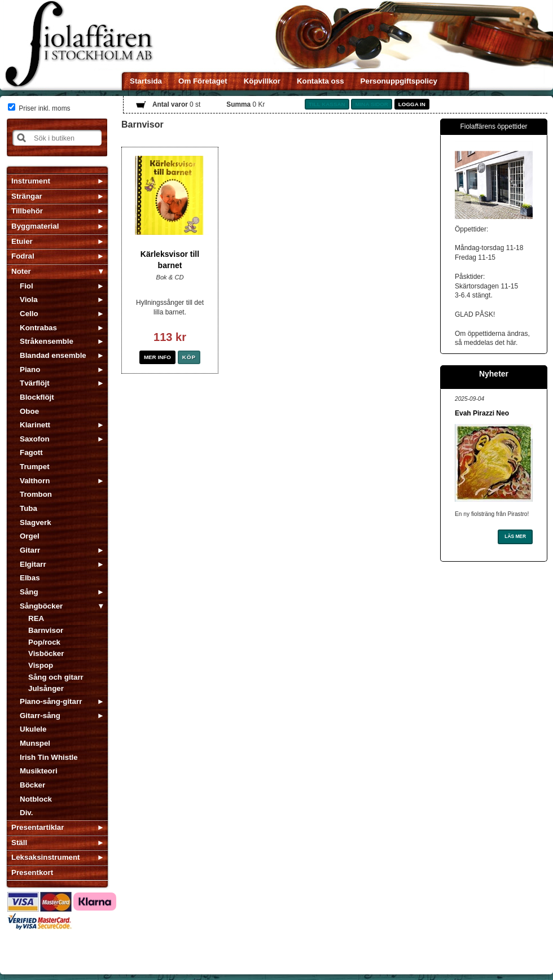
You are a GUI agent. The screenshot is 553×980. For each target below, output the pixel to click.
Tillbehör (27, 211)
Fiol (27, 286)
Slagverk (36, 522)
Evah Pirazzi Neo (482, 413)
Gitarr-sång (40, 716)
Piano (30, 369)
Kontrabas (38, 328)
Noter (21, 271)
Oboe (29, 411)
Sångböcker (41, 606)
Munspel (35, 743)
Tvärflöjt (35, 383)
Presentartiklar (38, 827)
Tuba (28, 508)
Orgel (30, 536)
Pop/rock (44, 642)
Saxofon (35, 439)
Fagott (31, 452)
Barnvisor (46, 630)
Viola (29, 299)
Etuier (22, 241)
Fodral (23, 256)
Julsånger (46, 688)
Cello (29, 314)
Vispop (41, 665)
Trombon (36, 494)
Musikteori (39, 771)
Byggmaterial (35, 226)
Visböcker (46, 653)
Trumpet (35, 467)
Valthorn (35, 481)
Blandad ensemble (53, 355)
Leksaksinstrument (45, 857)
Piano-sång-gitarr (51, 701)
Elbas (30, 578)
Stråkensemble (47, 341)
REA (36, 618)
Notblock (36, 799)
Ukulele (33, 729)
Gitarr (30, 550)
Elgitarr (33, 564)
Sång (29, 592)
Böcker (32, 785)
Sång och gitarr (56, 677)
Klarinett (35, 425)
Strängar (27, 196)
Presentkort (32, 872)
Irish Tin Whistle (49, 757)
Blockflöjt (37, 397)
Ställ (19, 843)
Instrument (31, 181)
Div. (26, 813)
